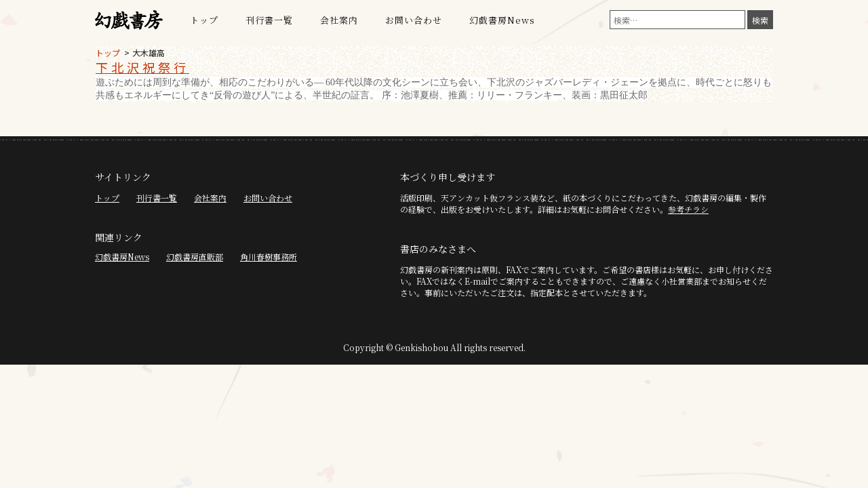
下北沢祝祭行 (142, 67)
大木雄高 (149, 53)
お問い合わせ (414, 20)
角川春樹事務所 (269, 257)
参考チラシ (688, 209)
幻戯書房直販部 (195, 257)
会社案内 (339, 20)
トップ (204, 20)
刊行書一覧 (269, 20)
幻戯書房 (129, 20)
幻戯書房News (502, 20)
